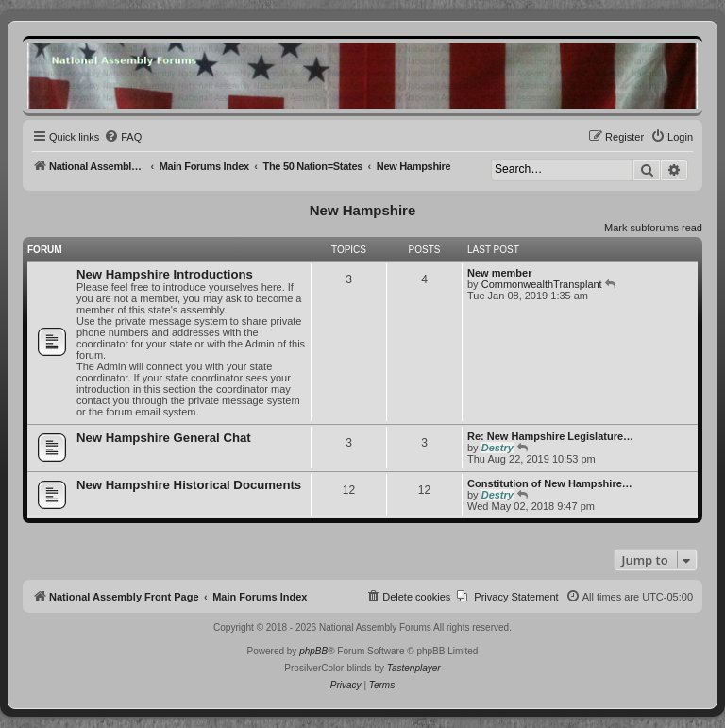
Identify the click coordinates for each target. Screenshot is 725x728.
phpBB (313, 651)
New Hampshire (363, 210)
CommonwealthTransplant (542, 284)
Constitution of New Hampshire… (550, 483)
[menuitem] (123, 137)
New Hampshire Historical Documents (189, 485)
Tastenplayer (414, 668)
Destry (497, 448)
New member (499, 273)
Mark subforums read (653, 228)
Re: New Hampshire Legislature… (550, 436)
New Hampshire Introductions (165, 274)
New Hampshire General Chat (164, 438)
